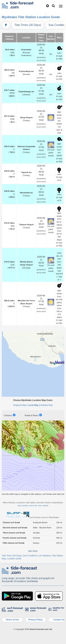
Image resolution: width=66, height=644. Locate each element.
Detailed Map (46, 405)
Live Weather (45, 556)
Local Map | (34, 405)
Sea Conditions (30, 556)
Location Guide (14, 559)
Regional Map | (21, 405)
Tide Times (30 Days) (28, 25)
